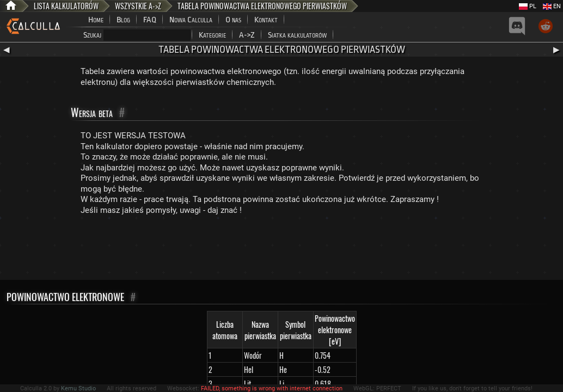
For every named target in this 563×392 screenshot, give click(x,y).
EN (552, 6)
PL (528, 6)
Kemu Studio (78, 388)
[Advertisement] (281, 250)
